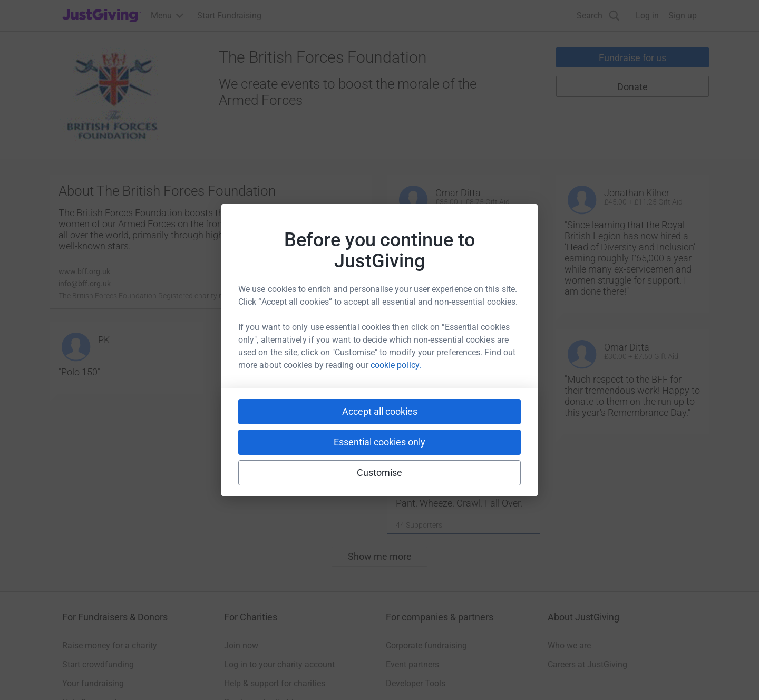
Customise (380, 473)
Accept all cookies (380, 411)
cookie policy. (396, 365)
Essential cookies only (379, 442)
